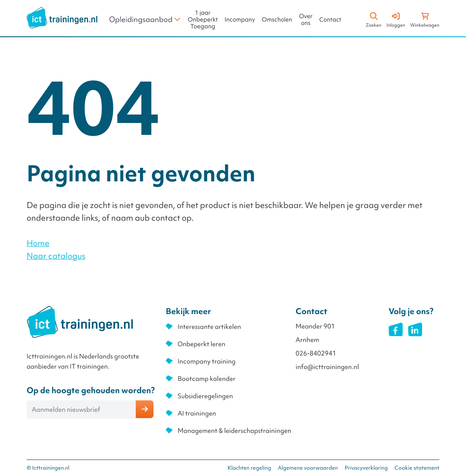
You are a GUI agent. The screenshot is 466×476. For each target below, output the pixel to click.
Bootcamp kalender (207, 379)
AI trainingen (197, 413)
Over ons (306, 20)
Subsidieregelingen (205, 396)
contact (166, 218)
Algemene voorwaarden (308, 468)
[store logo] (62, 18)
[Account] (396, 19)
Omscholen (277, 20)
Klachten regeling (249, 468)
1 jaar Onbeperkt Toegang (203, 20)
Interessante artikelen (209, 327)
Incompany (240, 20)
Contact (330, 20)
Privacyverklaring (366, 468)
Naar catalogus (56, 256)
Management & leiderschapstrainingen (234, 431)
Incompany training (207, 361)
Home (38, 243)
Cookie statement (417, 468)
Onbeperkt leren (201, 344)
